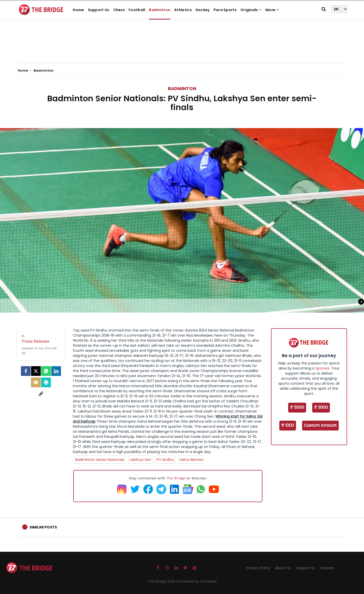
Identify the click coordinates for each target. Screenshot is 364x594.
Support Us (99, 10)
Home (78, 10)
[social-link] (41, 394)
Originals (251, 10)
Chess (119, 10)
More (272, 10)
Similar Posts (43, 527)
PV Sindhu (165, 460)
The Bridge (176, 478)
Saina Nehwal (191, 460)
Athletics (183, 10)
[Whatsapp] (46, 371)
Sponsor (323, 368)
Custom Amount (320, 425)
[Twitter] (36, 371)
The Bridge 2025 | (163, 581)
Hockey (203, 10)
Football (137, 10)
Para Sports (225, 10)
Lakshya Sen (140, 460)
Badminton (160, 10)
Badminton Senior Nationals (100, 460)
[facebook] (26, 371)
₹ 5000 (297, 407)
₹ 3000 (321, 407)
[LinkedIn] (56, 371)
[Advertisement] (182, 48)
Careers (327, 568)
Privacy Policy (258, 568)
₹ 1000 (288, 425)
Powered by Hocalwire (198, 581)
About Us (283, 568)
